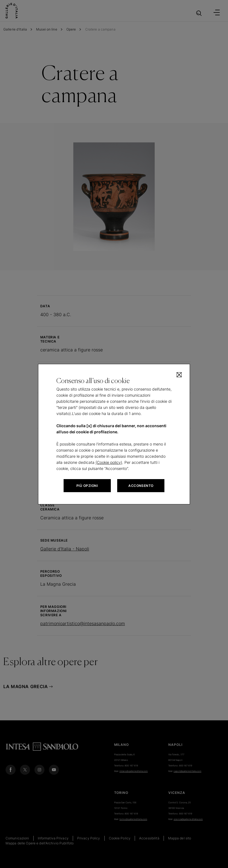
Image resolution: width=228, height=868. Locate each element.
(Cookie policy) (109, 462)
